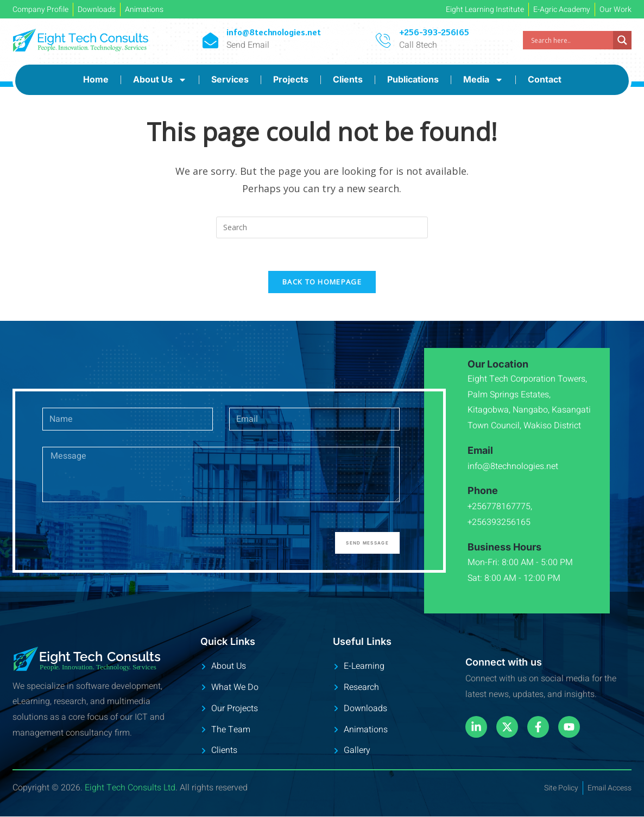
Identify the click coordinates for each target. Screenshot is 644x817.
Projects (291, 79)
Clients (348, 79)
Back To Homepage (322, 282)
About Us (160, 80)
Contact (545, 79)
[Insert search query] (322, 227)
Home (96, 79)
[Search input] (571, 40)
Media (483, 80)
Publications (413, 79)
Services (230, 79)
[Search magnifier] (622, 40)
